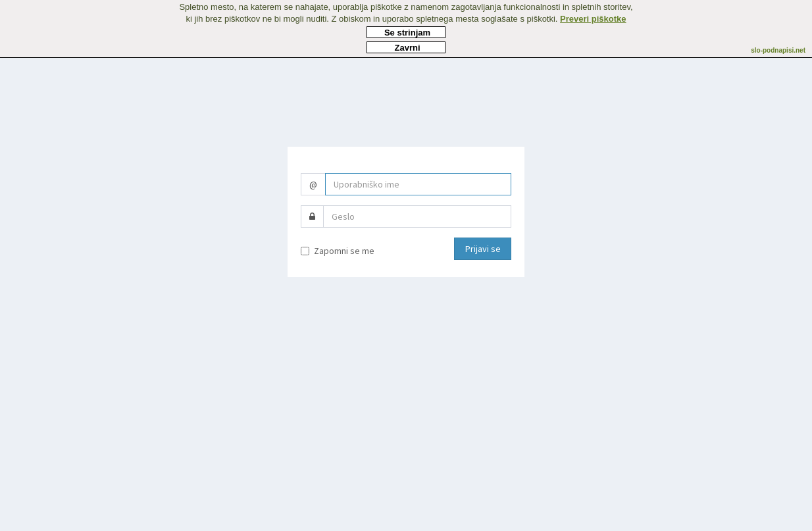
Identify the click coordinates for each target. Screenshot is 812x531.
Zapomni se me (338, 251)
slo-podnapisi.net (778, 50)
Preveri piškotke (593, 19)
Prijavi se (483, 249)
